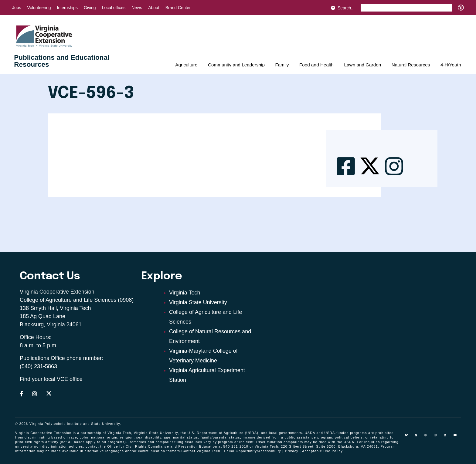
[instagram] (438, 437)
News (137, 8)
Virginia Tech (185, 293)
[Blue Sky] (409, 437)
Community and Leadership (236, 65)
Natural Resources (411, 65)
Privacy (292, 451)
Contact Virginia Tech (201, 451)
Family (282, 65)
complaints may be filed (305, 442)
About (154, 8)
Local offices (114, 8)
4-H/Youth (451, 65)
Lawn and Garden (363, 65)
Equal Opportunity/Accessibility (253, 451)
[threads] (428, 437)
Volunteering (39, 8)
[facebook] (418, 437)
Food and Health (316, 65)
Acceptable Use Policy (322, 451)
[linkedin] (447, 437)
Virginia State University (198, 302)
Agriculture (186, 65)
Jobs (17, 8)
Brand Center (178, 8)
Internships (67, 8)
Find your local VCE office (51, 379)
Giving (90, 8)
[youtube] (457, 437)
